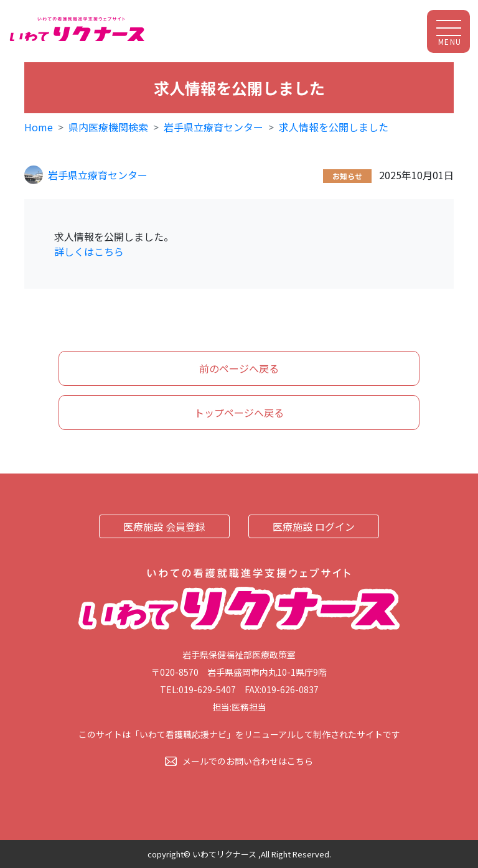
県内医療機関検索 (108, 127)
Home (39, 127)
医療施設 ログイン (314, 526)
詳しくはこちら (89, 251)
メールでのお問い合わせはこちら (248, 761)
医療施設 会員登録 (164, 526)
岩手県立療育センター (213, 127)
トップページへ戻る (239, 413)
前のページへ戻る (239, 368)
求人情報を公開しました (334, 127)
